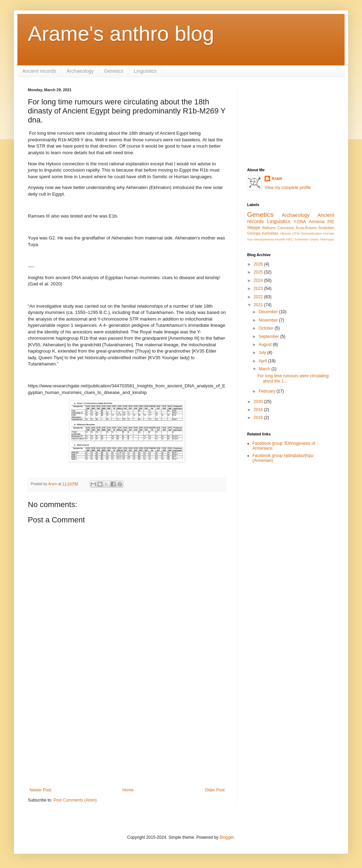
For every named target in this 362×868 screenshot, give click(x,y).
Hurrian (329, 233)
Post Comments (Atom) (75, 800)
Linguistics (145, 71)
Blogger (227, 837)
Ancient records (39, 71)
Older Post (215, 790)
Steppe (254, 228)
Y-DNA (300, 222)
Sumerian (301, 239)
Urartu (314, 239)
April (263, 361)
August (266, 345)
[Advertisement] (127, 730)
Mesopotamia (264, 239)
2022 (259, 297)
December (269, 312)
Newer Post (40, 790)
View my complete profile (288, 188)
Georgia (254, 233)
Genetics (114, 71)
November (269, 320)
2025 (259, 272)
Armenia (317, 222)
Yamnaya (327, 239)
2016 (259, 410)
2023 (259, 289)
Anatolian (326, 228)
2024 (259, 281)
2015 (259, 418)
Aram (277, 179)
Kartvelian (270, 233)
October (267, 328)
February (267, 391)
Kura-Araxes (306, 228)
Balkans (269, 228)
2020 (259, 402)
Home (128, 790)
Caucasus (286, 228)
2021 (259, 305)
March (265, 369)
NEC (290, 239)
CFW (296, 233)
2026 (259, 264)
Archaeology (80, 71)
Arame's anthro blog (121, 34)
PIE (331, 222)
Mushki (280, 239)
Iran (250, 239)
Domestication (311, 233)
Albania (285, 233)
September (269, 337)
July (263, 353)
